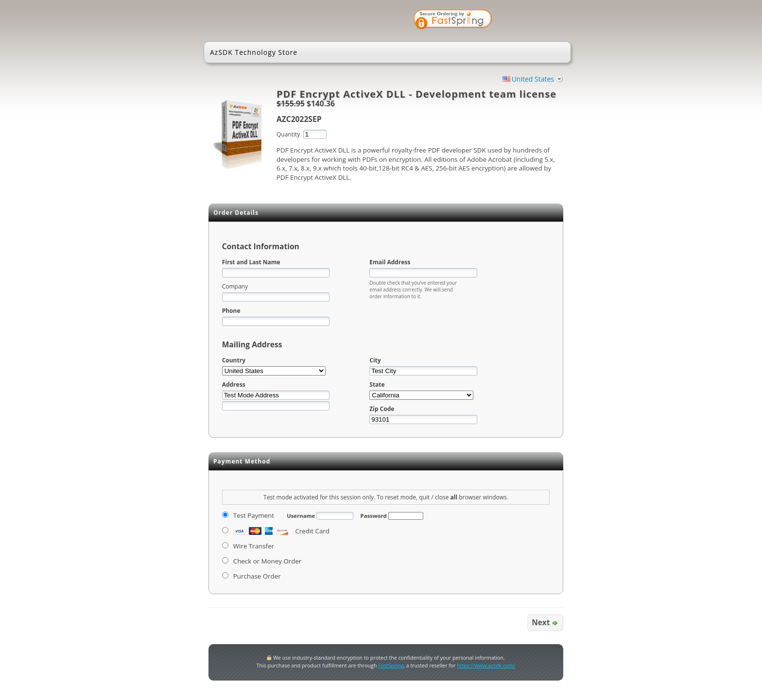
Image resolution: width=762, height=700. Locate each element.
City (375, 360)
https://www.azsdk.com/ (486, 666)
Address (234, 384)
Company (235, 286)
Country (234, 360)
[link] (532, 20)
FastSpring (391, 666)
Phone (231, 311)
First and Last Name (251, 262)
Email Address (390, 262)
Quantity (288, 134)
